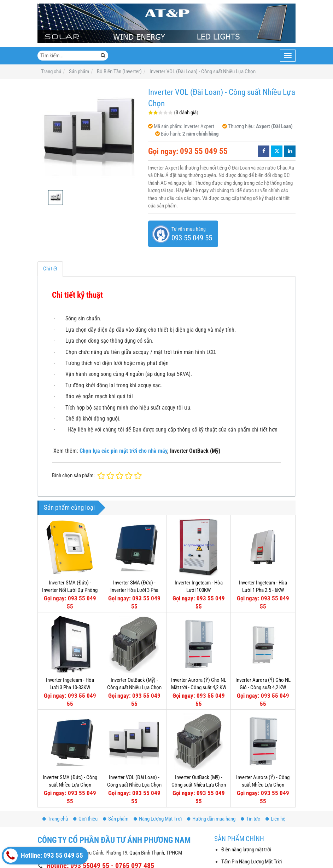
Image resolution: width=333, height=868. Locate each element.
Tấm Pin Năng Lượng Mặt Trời (252, 862)
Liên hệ (275, 819)
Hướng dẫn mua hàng (211, 819)
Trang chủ (55, 819)
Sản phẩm (116, 819)
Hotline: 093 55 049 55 (43, 856)
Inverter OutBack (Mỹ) (195, 451)
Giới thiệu (85, 819)
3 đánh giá (186, 113)
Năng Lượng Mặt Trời (158, 819)
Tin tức (250, 819)
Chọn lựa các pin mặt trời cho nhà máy (123, 451)
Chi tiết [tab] (50, 269)
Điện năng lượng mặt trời (246, 850)
